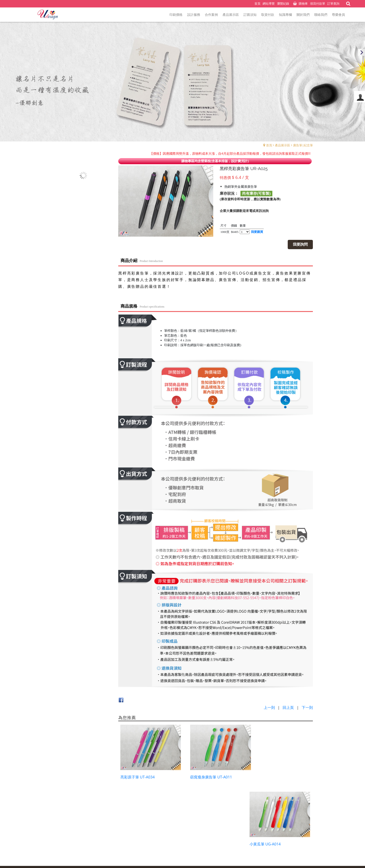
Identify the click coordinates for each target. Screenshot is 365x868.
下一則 (307, 707)
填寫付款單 (318, 3)
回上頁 (288, 707)
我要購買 (257, 232)
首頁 (269, 145)
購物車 (303, 3)
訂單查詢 (333, 3)
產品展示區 (282, 145)
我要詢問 (301, 244)
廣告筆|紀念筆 (303, 145)
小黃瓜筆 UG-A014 (269, 774)
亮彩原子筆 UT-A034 (137, 774)
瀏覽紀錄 (283, 3)
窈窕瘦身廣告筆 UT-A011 (208, 774)
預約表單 (168, 838)
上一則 (269, 707)
